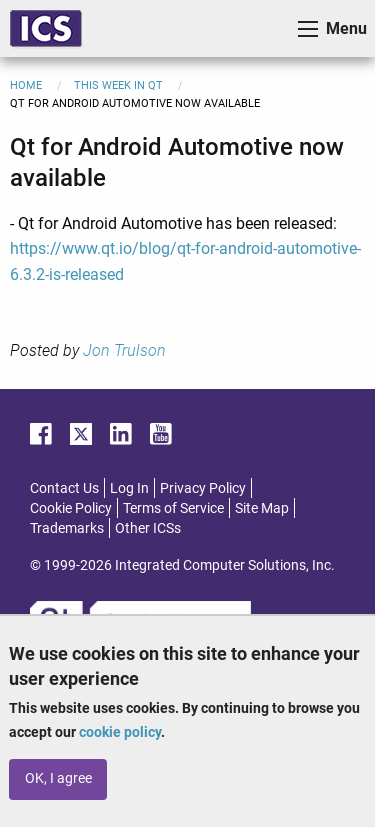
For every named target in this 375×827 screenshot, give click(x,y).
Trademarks (67, 528)
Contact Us (64, 488)
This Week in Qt (118, 85)
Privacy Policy (203, 488)
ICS (46, 28)
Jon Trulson (124, 350)
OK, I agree (58, 778)
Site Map (262, 508)
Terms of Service (173, 508)
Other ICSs (148, 528)
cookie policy (120, 732)
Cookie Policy (71, 508)
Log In (129, 488)
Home (26, 85)
